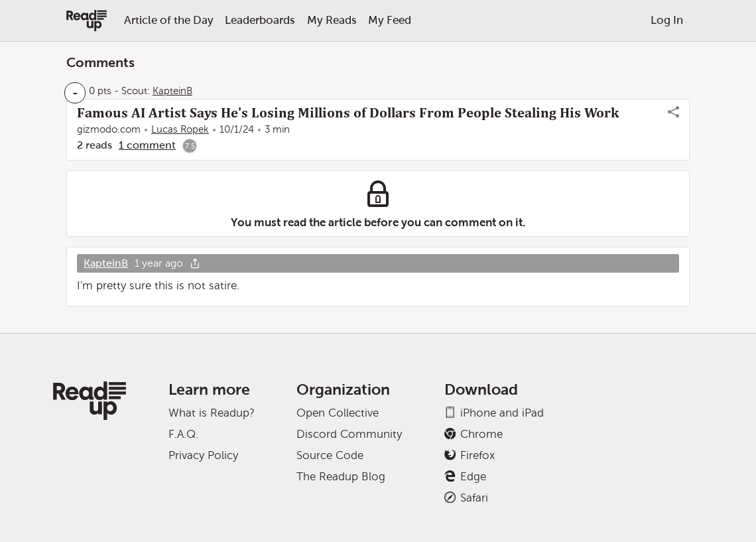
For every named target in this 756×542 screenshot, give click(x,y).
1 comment (147, 145)
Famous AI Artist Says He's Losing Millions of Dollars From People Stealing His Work (348, 113)
